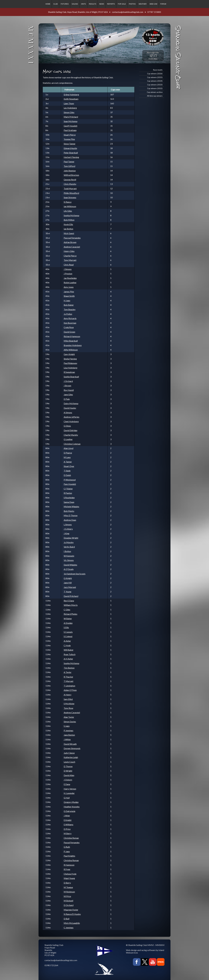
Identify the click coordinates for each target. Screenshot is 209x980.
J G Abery (68, 529)
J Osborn (68, 780)
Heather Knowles (72, 807)
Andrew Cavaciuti (72, 247)
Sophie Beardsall (71, 377)
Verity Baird (69, 547)
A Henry (68, 695)
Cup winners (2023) (155, 85)
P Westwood (70, 480)
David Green (69, 332)
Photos (132, 4)
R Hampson (69, 865)
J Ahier (67, 816)
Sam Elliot (68, 699)
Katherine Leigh (71, 757)
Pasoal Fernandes (72, 842)
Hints (83, 4)
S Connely (68, 632)
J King (67, 533)
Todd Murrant (70, 188)
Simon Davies (70, 722)
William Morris (71, 605)
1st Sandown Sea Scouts (75, 574)
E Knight (68, 820)
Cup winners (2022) (155, 88)
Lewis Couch (69, 762)
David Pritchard (71, 596)
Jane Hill (68, 583)
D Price (67, 829)
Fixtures (65, 4)
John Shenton (70, 171)
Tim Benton (69, 668)
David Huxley (70, 408)
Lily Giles (68, 211)
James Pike (69, 292)
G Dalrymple (70, 811)
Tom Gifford (69, 166)
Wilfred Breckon (71, 175)
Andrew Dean (70, 520)
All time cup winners (155, 96)
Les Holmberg (70, 108)
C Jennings (69, 928)
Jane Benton (69, 735)
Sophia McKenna (71, 215)
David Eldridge (71, 430)
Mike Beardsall (71, 341)
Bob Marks (69, 511)
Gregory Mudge (71, 802)
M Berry (68, 833)
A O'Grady (69, 569)
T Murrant (69, 681)
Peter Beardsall (71, 153)
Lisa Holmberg (71, 368)
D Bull (67, 919)
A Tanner (68, 462)
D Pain (67, 399)
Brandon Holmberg (73, 345)
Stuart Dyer (69, 466)
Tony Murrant (70, 260)
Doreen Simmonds (72, 748)
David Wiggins (70, 565)
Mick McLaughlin (72, 923)
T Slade (67, 471)
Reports (111, 4)
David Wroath (70, 744)
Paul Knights (69, 856)
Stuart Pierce (70, 135)
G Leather (68, 439)
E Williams (69, 824)
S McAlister (69, 704)
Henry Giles (69, 251)
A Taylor (68, 672)
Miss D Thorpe (71, 515)
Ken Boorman (70, 323)
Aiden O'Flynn (70, 690)
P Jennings (69, 730)
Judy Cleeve (69, 753)
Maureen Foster (71, 910)
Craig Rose (69, 327)
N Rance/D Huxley (72, 914)
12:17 (153, 56)
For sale (122, 4)
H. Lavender (69, 793)
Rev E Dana (69, 601)
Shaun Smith (69, 296)
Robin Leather (70, 282)
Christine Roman (71, 838)
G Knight (68, 578)
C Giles (67, 610)
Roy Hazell (69, 390)
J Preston (68, 274)
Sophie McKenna (71, 663)
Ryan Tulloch (70, 654)
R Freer (67, 869)
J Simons (68, 269)
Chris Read (69, 265)
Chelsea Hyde (70, 874)
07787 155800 (154, 12)
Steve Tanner (70, 144)
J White (67, 739)
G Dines (67, 426)
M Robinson (69, 892)
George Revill (70, 180)
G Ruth (67, 847)
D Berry (67, 883)
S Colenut (68, 636)
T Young (68, 592)
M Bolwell (68, 901)
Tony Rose (68, 708)
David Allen (69, 775)
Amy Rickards (70, 318)
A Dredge (68, 623)
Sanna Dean (69, 502)
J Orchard (68, 381)
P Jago (67, 851)
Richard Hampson (72, 336)
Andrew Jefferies (72, 417)
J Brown (67, 386)
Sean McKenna (71, 121)
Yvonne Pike (69, 139)
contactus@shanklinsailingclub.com (128, 12)
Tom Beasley (70, 309)
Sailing (75, 4)
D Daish (67, 475)
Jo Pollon (68, 314)
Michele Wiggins (71, 506)
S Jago (67, 726)
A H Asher (68, 659)
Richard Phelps (71, 614)
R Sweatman (69, 372)
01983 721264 (51, 965)
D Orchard (69, 905)
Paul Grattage (70, 130)
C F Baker (68, 489)
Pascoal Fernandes (72, 238)
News (102, 4)
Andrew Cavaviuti (72, 712)
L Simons (68, 524)
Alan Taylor (69, 717)
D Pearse (68, 453)
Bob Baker (69, 305)
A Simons (68, 412)
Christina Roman (71, 860)
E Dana (67, 784)
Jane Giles (68, 394)
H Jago (67, 300)
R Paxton (68, 493)
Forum (163, 4)
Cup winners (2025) (155, 77)
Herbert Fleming (71, 157)
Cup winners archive (155, 92)
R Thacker (68, 677)
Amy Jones (69, 287)
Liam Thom (69, 103)
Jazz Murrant (70, 587)
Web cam (153, 4)
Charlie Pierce (70, 256)
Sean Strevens (70, 197)
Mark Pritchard (71, 117)
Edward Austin (70, 148)
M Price (67, 896)
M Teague (68, 887)
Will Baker (69, 650)
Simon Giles (69, 112)
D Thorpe (68, 766)
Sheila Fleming (70, 359)
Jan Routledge (70, 278)
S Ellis (66, 627)
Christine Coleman (72, 444)
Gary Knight (69, 354)
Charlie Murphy (71, 435)
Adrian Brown (70, 242)
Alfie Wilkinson (71, 350)
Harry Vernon (70, 789)
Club (55, 4)
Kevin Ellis (68, 224)
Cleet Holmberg (71, 421)
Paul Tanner (69, 162)
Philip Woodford (71, 193)
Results (93, 4)
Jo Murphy (69, 542)
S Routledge (69, 498)
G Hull (67, 798)
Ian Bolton (68, 229)
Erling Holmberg (71, 94)
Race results (158, 70)
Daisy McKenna (71, 403)
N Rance (68, 202)
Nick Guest (69, 233)
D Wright (68, 771)
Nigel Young (69, 878)
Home (48, 4)
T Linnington (69, 686)
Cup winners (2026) (155, 74)
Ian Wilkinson (70, 206)
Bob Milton (69, 220)
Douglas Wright (71, 538)
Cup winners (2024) (155, 81)
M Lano (67, 457)
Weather (143, 4)
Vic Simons (69, 560)
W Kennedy (69, 556)
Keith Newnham (71, 99)
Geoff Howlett (71, 126)
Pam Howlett (70, 484)
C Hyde (67, 645)
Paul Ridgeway (70, 363)
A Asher (67, 641)
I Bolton (67, 551)
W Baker (68, 618)
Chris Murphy (70, 184)
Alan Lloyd (69, 448)
